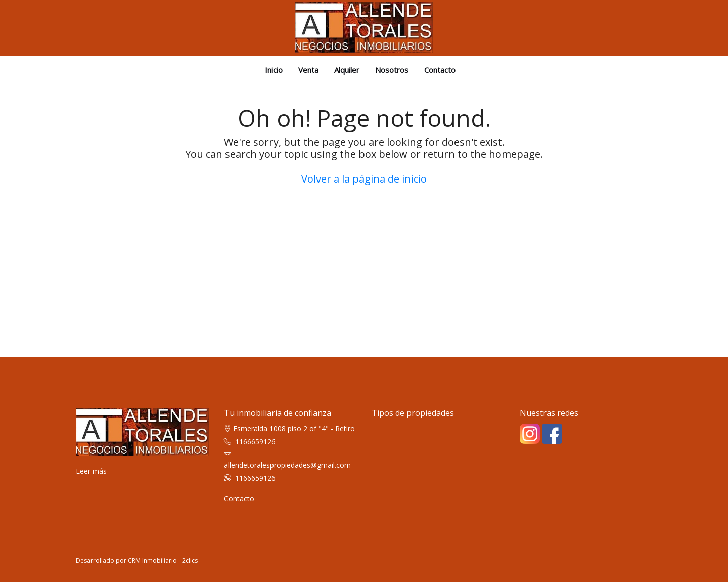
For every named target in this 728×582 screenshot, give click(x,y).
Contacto (440, 70)
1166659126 (255, 442)
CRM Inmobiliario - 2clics (163, 561)
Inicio (274, 70)
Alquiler (347, 70)
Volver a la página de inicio (364, 179)
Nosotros (392, 70)
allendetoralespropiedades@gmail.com (287, 465)
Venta (308, 70)
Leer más (91, 471)
